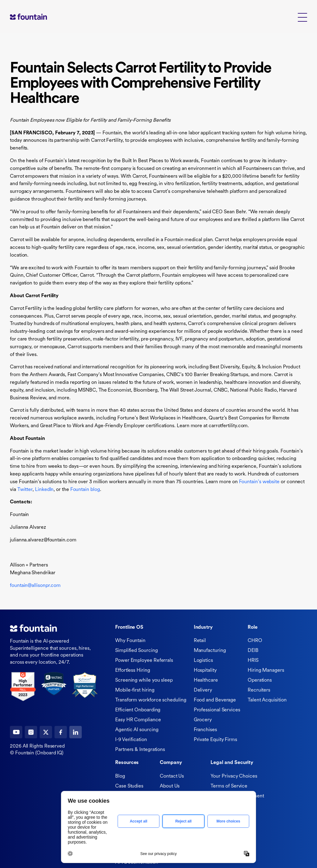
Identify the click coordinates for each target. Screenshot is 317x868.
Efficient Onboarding (138, 710)
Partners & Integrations (140, 750)
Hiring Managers (266, 671)
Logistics (203, 661)
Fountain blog (85, 490)
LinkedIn (44, 490)
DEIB (253, 651)
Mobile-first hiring (135, 690)
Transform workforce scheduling (151, 700)
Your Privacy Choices (234, 776)
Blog (120, 776)
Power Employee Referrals (144, 661)
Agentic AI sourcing (137, 730)
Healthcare (206, 680)
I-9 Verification (131, 740)
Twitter (25, 490)
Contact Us (172, 776)
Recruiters (259, 690)
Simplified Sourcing (136, 651)
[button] (302, 17)
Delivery (203, 690)
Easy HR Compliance (138, 720)
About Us (170, 786)
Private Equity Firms (215, 740)
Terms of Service (229, 786)
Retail (200, 641)
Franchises (205, 730)
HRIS (253, 661)
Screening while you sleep (144, 680)
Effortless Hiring (133, 671)
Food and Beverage (215, 700)
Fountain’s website (259, 482)
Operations (260, 680)
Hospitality (205, 671)
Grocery (203, 720)
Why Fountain (130, 641)
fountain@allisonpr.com (35, 586)
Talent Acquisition (267, 700)
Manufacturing (210, 651)
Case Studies (129, 786)
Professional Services (217, 710)
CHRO (255, 641)
